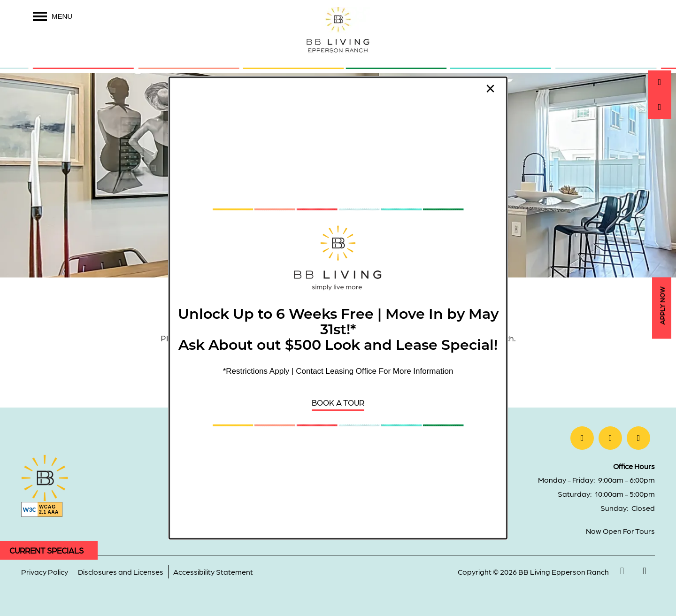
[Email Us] (660, 107)
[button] (338, 403)
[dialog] (338, 308)
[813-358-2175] (660, 82)
